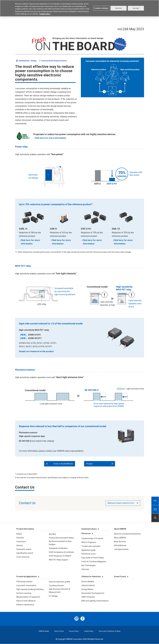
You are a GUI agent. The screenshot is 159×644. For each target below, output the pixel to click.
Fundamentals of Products (92, 538)
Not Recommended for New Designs (60, 543)
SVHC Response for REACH (60, 556)
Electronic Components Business (127, 534)
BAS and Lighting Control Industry (95, 601)
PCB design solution (24, 582)
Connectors (21, 542)
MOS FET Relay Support (59, 560)
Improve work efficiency (26, 601)
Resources (86, 533)
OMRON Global (44, 631)
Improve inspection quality (60, 582)
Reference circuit (88, 554)
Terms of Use (59, 631)
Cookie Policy (89, 631)
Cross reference (23, 557)
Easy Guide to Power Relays (93, 558)
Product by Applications (27, 577)
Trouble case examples (91, 546)
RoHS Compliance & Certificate (61, 552)
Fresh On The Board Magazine (94, 562)
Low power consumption (26, 585)
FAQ (155, 501)
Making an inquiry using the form (121, 503)
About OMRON (120, 538)
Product (89, 464)
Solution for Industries (91, 577)
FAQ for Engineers (89, 542)
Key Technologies (89, 565)
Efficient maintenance (25, 605)
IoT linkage (53, 596)
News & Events (120, 542)
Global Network (120, 545)
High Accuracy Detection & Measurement (60, 591)
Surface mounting (24, 593)
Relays (19, 534)
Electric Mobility (88, 582)
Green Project (120, 577)
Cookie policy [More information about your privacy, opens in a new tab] (45, 14)
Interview (85, 569)
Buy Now (52, 534)
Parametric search (24, 549)
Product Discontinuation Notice (61, 538)
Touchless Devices (56, 586)
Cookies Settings (101, 8)
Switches (20, 538)
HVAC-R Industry (88, 597)
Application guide (89, 550)
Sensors (20, 545)
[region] (79, 8)
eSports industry (88, 585)
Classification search (25, 553)
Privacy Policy (74, 631)
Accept (136, 8)
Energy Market (87, 589)
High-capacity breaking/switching (30, 589)
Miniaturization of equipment (28, 597)
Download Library (89, 529)
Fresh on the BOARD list (63, 464)
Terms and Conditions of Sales (109, 631)
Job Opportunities (121, 549)
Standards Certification (58, 548)
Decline (119, 8)
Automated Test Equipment (93, 593)
